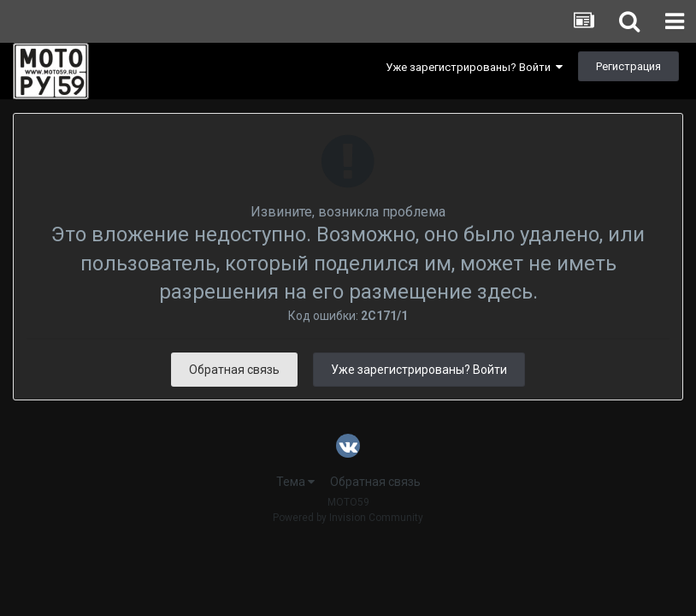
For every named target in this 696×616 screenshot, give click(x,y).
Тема (295, 482)
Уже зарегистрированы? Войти (474, 67)
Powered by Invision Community (348, 518)
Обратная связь (234, 370)
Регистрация (628, 66)
